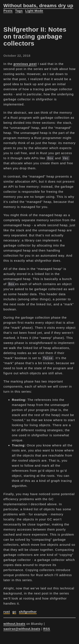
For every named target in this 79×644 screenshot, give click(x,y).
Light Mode (34, 11)
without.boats (14, 624)
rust (7, 612)
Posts (8, 11)
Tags (19, 11)
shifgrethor (28, 612)
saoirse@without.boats (22, 629)
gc (14, 612)
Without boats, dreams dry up (38, 6)
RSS (47, 629)
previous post (25, 64)
